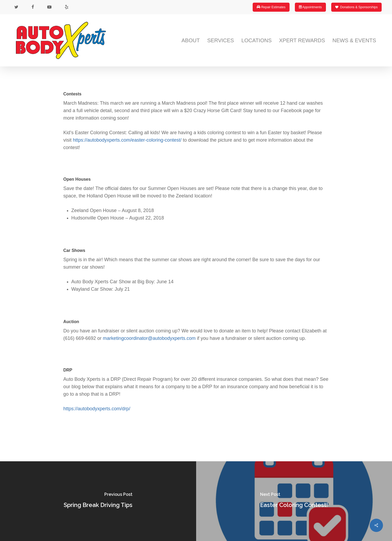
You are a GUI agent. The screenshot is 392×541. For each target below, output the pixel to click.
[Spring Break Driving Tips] (98, 501)
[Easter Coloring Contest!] (294, 501)
